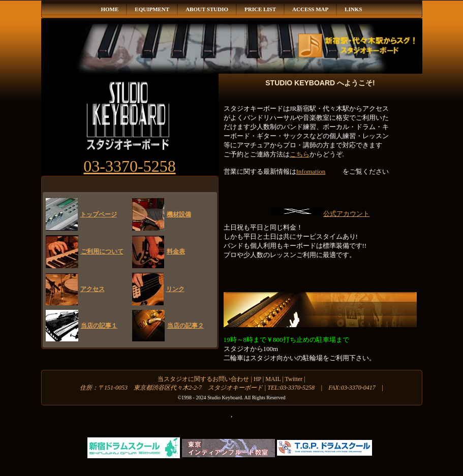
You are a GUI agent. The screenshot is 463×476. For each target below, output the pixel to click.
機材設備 (179, 214)
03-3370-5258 (129, 166)
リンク (175, 289)
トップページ (99, 214)
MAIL (273, 379)
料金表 (176, 251)
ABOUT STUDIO (207, 9)
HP (258, 379)
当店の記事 (99, 326)
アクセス (92, 289)
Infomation (311, 171)
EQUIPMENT (152, 9)
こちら (300, 154)
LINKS (353, 9)
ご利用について (102, 251)
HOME (110, 9)
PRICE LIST (260, 9)
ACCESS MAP (310, 9)
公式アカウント (346, 214)
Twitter (294, 379)
